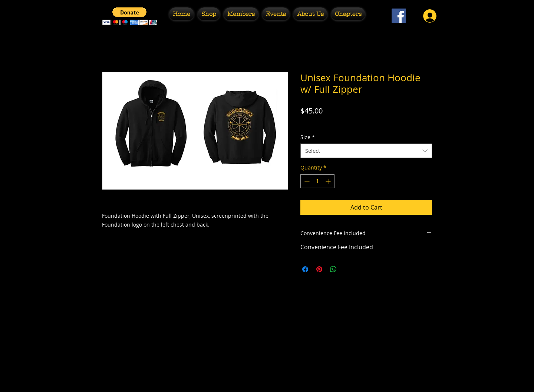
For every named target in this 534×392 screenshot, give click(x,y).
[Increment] (329, 181)
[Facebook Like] (399, 35)
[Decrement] (306, 181)
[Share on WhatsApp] (333, 269)
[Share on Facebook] (305, 269)
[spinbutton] (317, 181)
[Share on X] (347, 269)
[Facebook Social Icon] (399, 16)
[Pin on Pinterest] (319, 269)
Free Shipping (318, 122)
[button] (130, 16)
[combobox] (366, 151)
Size (308, 137)
